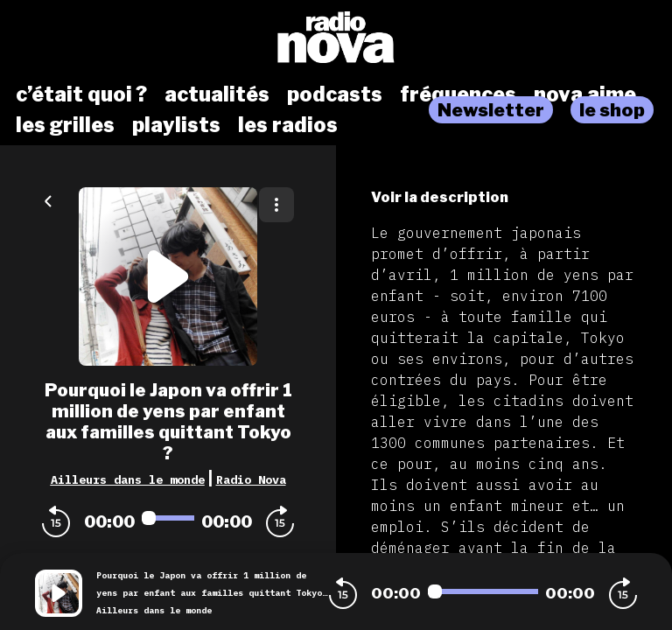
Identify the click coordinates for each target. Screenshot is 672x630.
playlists (176, 125)
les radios (288, 125)
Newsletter (491, 110)
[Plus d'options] (276, 205)
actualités (217, 94)
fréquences (458, 94)
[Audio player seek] (168, 518)
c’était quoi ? (81, 94)
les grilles (65, 125)
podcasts (335, 94)
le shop (612, 110)
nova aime (585, 94)
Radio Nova (251, 479)
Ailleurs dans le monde (128, 479)
